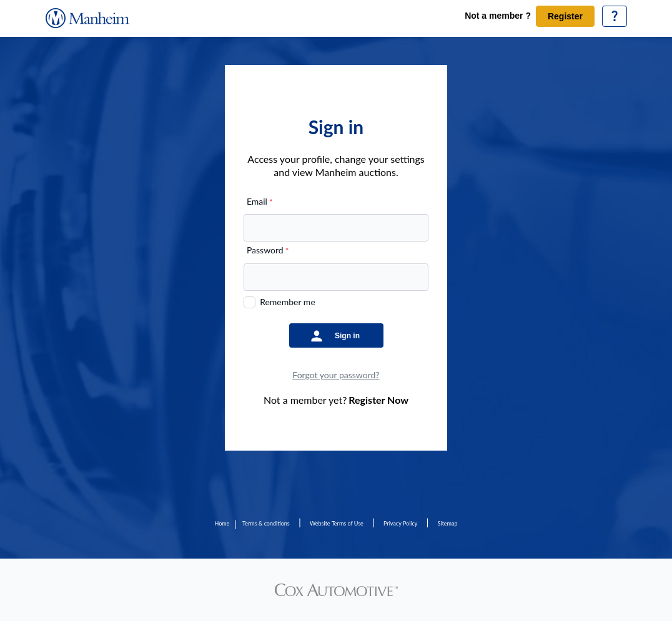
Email (260, 201)
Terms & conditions (266, 523)
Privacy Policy (400, 523)
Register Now (378, 400)
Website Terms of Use (337, 523)
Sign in (347, 336)
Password (268, 250)
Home (222, 523)
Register (565, 16)
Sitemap (448, 523)
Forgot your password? (336, 375)
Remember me (288, 302)
